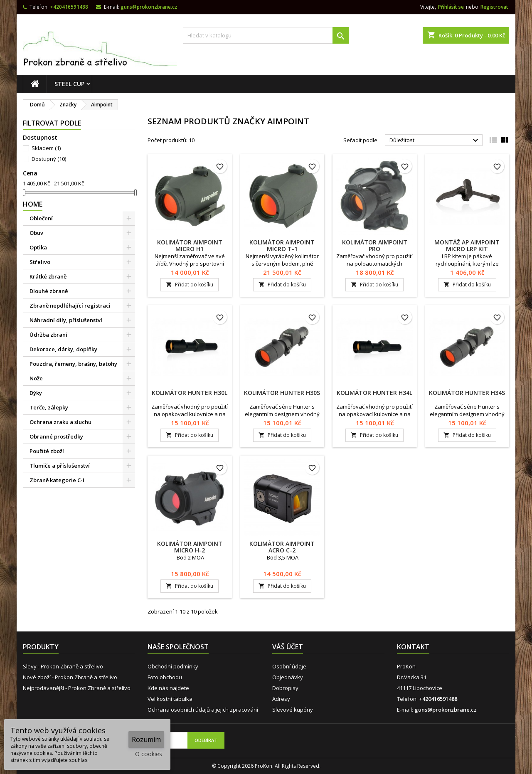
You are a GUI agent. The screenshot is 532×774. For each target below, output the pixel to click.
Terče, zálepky (49, 407)
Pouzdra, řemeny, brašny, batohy (73, 364)
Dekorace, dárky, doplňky (63, 349)
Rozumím (146, 739)
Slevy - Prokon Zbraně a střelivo (63, 666)
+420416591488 (69, 7)
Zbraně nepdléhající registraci (70, 306)
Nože (36, 378)
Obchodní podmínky (173, 666)
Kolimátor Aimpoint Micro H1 (190, 245)
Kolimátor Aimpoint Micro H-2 (190, 547)
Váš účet (288, 647)
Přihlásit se (451, 7)
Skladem (46, 148)
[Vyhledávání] (266, 35)
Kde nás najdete (168, 688)
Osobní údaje (289, 666)
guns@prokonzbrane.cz (149, 7)
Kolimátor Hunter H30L (190, 393)
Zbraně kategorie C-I (57, 480)
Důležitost (435, 141)
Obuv (36, 233)
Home (33, 204)
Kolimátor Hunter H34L (374, 393)
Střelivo (40, 262)
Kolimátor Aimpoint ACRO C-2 (282, 547)
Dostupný (49, 159)
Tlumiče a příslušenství (60, 466)
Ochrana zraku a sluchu (60, 422)
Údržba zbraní (48, 335)
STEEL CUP (69, 84)
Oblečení (41, 218)
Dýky (36, 393)
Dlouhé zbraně (49, 291)
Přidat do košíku (190, 285)
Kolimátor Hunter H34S (467, 393)
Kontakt (413, 647)
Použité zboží (47, 451)
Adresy (281, 699)
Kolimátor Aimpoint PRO (375, 245)
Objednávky (288, 677)
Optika (38, 247)
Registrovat (494, 7)
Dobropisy (285, 688)
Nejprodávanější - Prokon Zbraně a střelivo (77, 688)
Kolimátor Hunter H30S (282, 393)
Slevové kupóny (293, 710)
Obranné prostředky (56, 436)
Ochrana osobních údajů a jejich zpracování (203, 710)
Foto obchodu (165, 677)
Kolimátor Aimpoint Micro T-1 (282, 245)
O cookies (149, 754)
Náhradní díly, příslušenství (66, 320)
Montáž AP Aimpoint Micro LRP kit (467, 245)
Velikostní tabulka (170, 699)
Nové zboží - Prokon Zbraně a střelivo (70, 677)
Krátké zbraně (48, 276)
